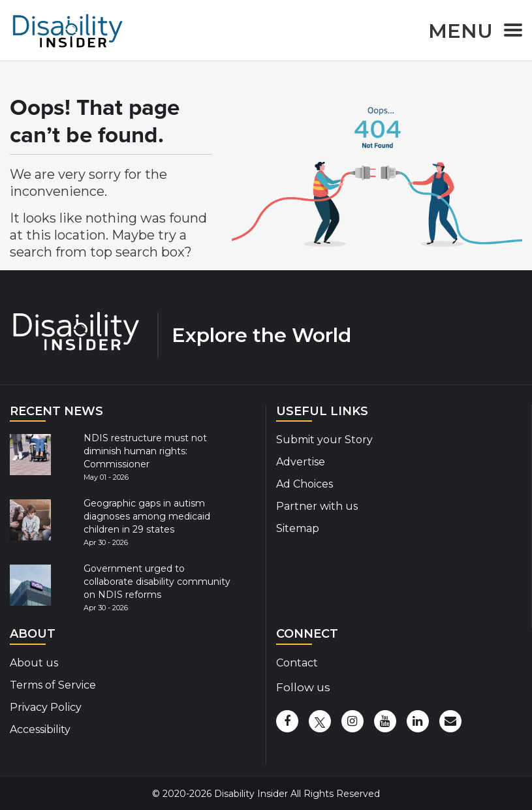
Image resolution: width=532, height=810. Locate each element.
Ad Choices (305, 484)
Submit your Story (324, 440)
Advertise (301, 462)
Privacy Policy (46, 707)
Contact (297, 663)
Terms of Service (53, 685)
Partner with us (317, 506)
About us (34, 663)
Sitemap (298, 528)
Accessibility (40, 729)
